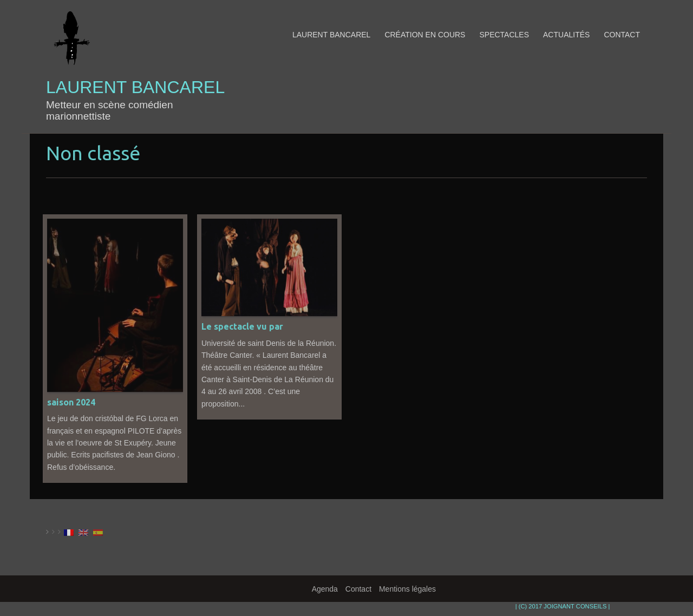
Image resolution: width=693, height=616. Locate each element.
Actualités (566, 35)
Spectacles (504, 35)
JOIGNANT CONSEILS (575, 606)
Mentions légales (407, 589)
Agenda (325, 589)
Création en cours (425, 35)
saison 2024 (71, 402)
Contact (622, 35)
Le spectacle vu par (242, 326)
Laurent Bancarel (135, 87)
